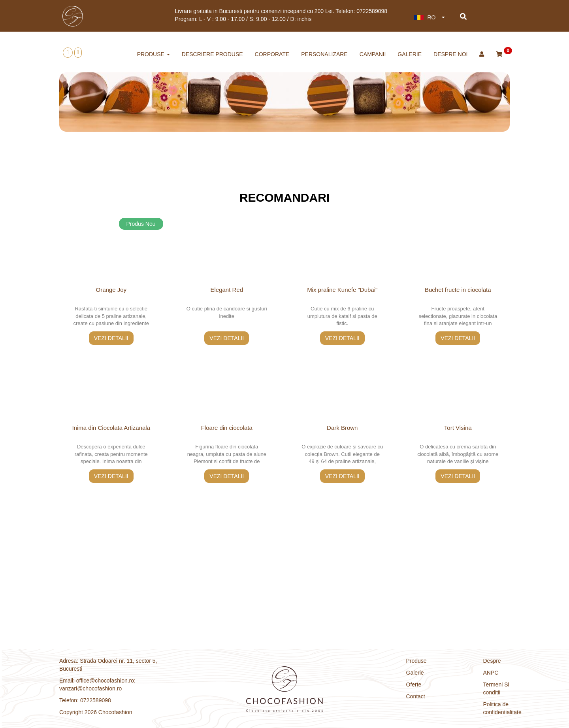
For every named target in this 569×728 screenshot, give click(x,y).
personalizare (324, 54)
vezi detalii (111, 338)
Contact (416, 696)
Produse (416, 661)
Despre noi (450, 54)
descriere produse (212, 54)
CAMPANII (373, 54)
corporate (272, 54)
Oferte (414, 685)
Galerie (410, 54)
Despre (492, 661)
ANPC (491, 673)
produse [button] (154, 54)
